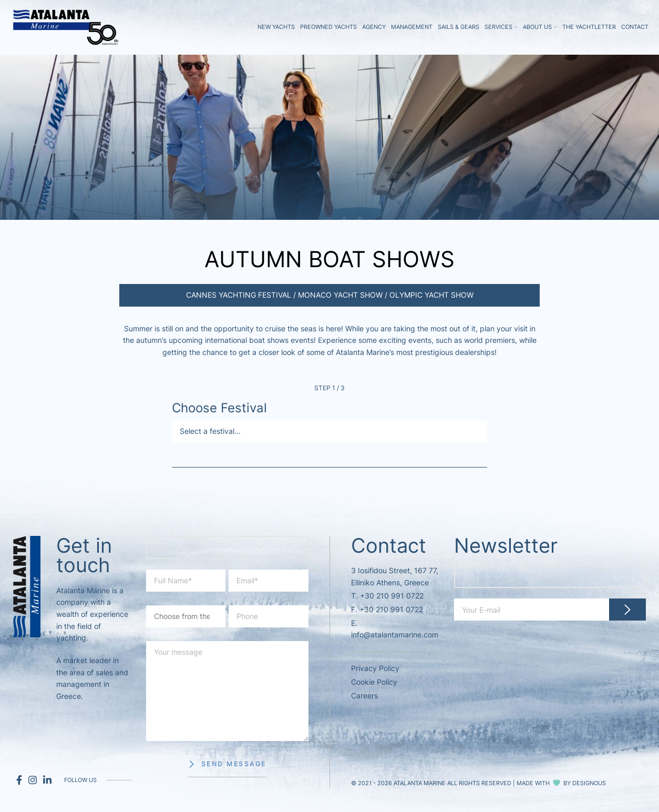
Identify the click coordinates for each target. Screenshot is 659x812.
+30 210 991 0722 (392, 596)
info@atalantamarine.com (395, 635)
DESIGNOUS (589, 783)
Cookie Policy (374, 682)
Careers (364, 696)
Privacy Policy (375, 668)
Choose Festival (219, 408)
